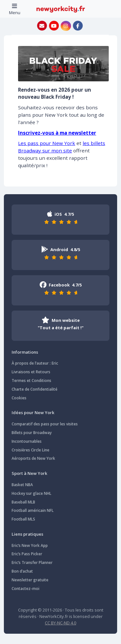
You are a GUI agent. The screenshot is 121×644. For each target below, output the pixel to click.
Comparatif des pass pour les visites (45, 424)
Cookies (19, 398)
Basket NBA (22, 485)
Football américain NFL (33, 510)
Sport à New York (29, 473)
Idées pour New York (33, 413)
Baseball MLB (23, 502)
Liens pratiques (27, 534)
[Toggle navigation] (15, 9)
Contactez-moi (25, 589)
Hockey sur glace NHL (31, 493)
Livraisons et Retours (31, 372)
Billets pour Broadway (32, 433)
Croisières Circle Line (30, 450)
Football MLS (23, 519)
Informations (25, 352)
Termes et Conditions (31, 381)
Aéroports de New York (33, 458)
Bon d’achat (22, 571)
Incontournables (27, 441)
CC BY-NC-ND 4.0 (60, 623)
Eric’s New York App (30, 545)
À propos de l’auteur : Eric (35, 363)
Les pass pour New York (47, 143)
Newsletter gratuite (30, 580)
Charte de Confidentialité (35, 389)
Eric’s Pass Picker (27, 554)
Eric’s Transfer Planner (32, 562)
